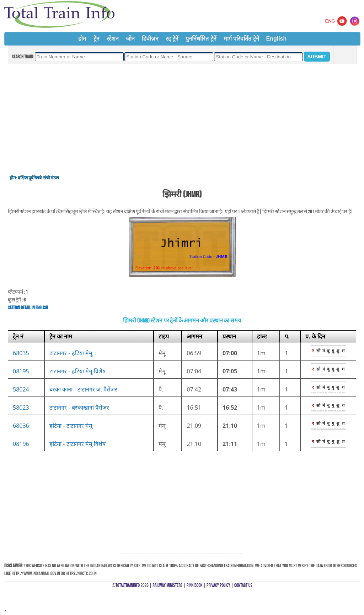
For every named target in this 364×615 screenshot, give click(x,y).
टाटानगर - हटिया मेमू (71, 353)
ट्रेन (97, 39)
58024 (21, 389)
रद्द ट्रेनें (172, 39)
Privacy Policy (218, 585)
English (277, 39)
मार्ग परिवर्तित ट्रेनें (241, 39)
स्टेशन (113, 39)
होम (82, 39)
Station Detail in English (28, 308)
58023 (21, 408)
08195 (21, 371)
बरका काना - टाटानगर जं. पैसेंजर (83, 389)
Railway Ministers (167, 585)
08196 (21, 444)
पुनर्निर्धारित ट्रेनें (201, 39)
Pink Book (195, 585)
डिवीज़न (150, 39)
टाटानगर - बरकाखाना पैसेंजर (79, 408)
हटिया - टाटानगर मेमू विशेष (77, 444)
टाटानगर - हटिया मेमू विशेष (77, 371)
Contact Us (243, 585)
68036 (21, 426)
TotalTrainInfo (128, 585)
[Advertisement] (182, 115)
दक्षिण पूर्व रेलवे (30, 178)
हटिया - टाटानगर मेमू (71, 426)
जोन (130, 39)
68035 (21, 353)
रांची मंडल (51, 178)
